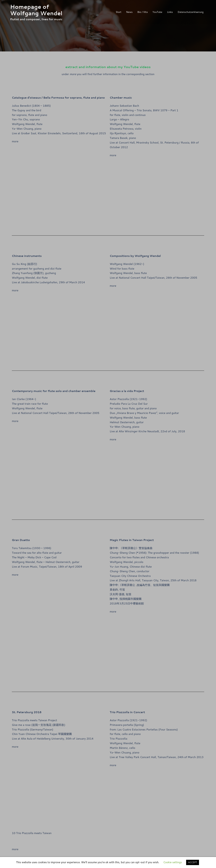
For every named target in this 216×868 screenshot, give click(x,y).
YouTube (157, 12)
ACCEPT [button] (193, 862)
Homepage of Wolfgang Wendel (36, 10)
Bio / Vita (143, 12)
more (15, 141)
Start (119, 12)
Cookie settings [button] (173, 862)
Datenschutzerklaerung (191, 12)
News (129, 12)
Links (170, 12)
